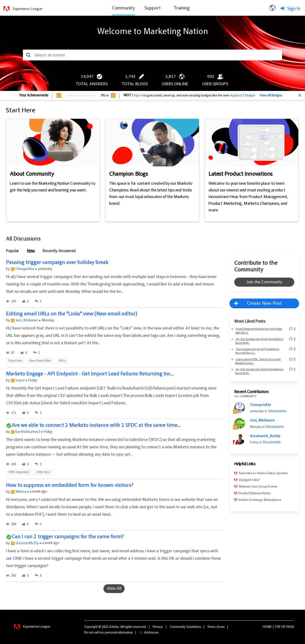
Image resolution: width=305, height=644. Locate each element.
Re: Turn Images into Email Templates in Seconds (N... (259, 341)
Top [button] (278, 627)
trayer (20, 380)
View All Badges (271, 96)
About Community (32, 175)
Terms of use (216, 627)
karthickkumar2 (28, 432)
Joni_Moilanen (27, 320)
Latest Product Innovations (241, 175)
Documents (271, 442)
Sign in (138, 96)
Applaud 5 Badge (242, 96)
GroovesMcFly (27, 543)
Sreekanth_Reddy (265, 436)
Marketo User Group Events (258, 487)
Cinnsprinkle (25, 269)
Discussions (277, 411)
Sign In (294, 9)
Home (267, 627)
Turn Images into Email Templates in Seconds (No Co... (257, 351)
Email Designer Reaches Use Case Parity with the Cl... (259, 331)
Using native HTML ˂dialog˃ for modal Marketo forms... (258, 361)
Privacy (158, 627)
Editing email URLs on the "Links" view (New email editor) (71, 314)
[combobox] (152, 55)
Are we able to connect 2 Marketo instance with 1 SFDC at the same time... (96, 426)
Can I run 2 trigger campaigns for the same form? (68, 537)
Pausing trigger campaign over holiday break (57, 263)
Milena (21, 492)
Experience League (28, 9)
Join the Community (264, 282)
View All (114, 589)
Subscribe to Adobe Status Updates (263, 474)
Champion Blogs (129, 175)
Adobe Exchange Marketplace (260, 500)
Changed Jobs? (249, 480)
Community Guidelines (185, 627)
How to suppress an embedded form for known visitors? (70, 486)
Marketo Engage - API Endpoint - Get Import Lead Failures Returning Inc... (90, 374)
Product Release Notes (255, 494)
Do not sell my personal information (109, 633)
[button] (28, 55)
